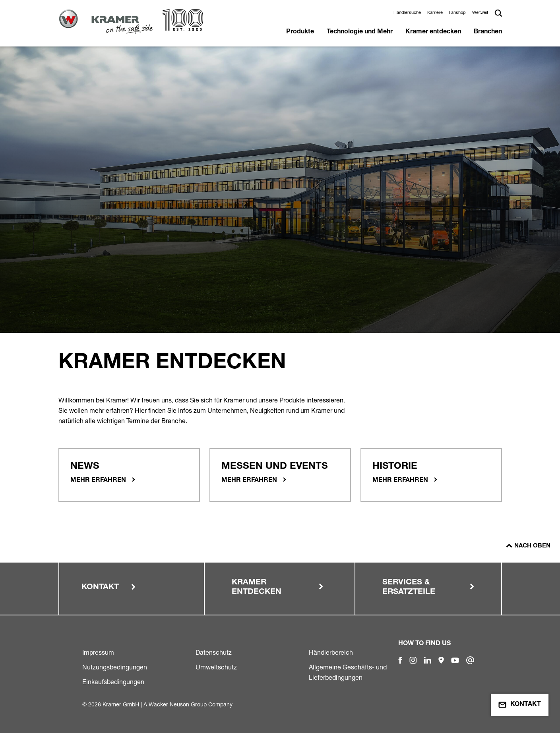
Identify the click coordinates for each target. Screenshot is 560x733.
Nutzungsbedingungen (115, 667)
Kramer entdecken (433, 32)
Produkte (300, 32)
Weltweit (480, 12)
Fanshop (457, 12)
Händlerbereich (331, 652)
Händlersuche (407, 12)
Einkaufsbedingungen (113, 682)
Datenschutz (214, 652)
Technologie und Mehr (360, 32)
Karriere (435, 12)
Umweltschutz (216, 667)
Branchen (488, 32)
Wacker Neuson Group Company (191, 704)
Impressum (98, 652)
